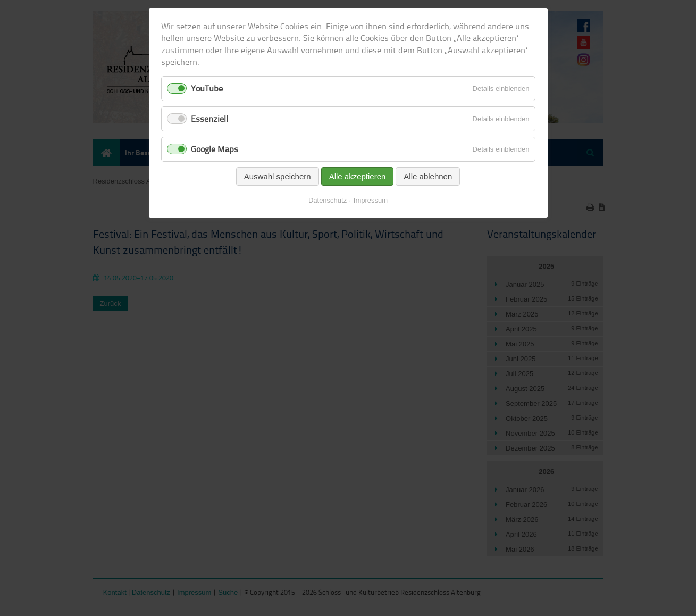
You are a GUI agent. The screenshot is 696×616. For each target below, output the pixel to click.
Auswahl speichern (278, 176)
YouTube (207, 88)
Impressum (371, 200)
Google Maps (215, 149)
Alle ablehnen (428, 176)
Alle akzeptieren (358, 176)
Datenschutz (328, 200)
